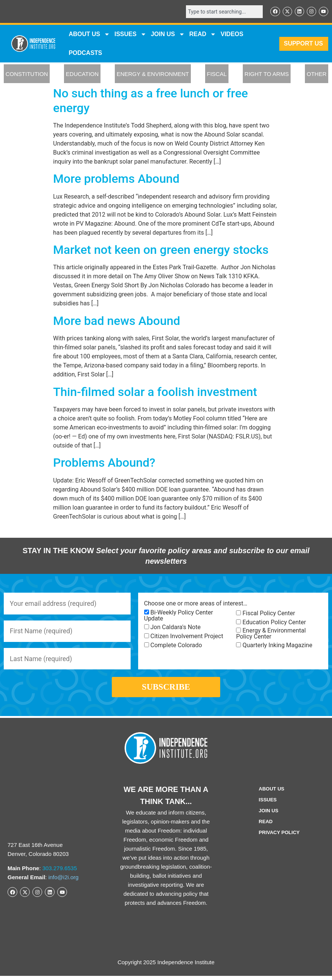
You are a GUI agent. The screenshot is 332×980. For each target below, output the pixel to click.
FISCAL (217, 74)
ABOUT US (89, 35)
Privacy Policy (279, 837)
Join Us (268, 815)
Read (266, 826)
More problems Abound (116, 179)
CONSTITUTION (27, 74)
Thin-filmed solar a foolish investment (155, 392)
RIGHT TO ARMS (267, 74)
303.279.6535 (60, 872)
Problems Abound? (104, 463)
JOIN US (168, 35)
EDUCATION (82, 74)
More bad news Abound (117, 321)
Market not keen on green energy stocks (161, 250)
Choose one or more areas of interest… (196, 604)
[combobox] (223, 12)
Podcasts (85, 53)
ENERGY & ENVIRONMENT (153, 74)
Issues (130, 35)
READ (203, 35)
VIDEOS (232, 34)
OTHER (317, 74)
